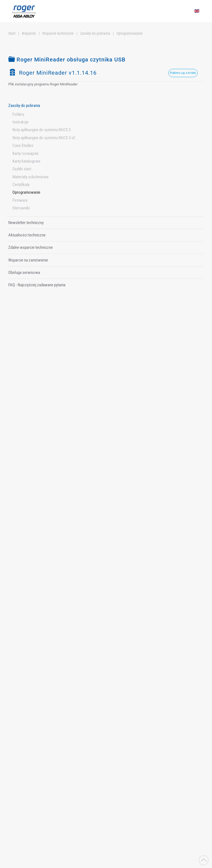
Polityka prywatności (80, 785)
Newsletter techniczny (26, 223)
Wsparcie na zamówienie (28, 260)
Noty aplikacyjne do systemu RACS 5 (42, 130)
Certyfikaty (21, 185)
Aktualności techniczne (27, 235)
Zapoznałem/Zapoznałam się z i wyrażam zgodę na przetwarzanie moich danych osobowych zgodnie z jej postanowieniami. (79, 788)
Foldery (18, 114)
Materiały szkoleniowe (31, 177)
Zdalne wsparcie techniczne (31, 247)
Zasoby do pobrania (24, 106)
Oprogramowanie (26, 192)
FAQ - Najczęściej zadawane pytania (37, 285)
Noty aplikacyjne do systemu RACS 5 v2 (44, 138)
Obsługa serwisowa (24, 273)
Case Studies (23, 145)
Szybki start (22, 169)
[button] (204, 860)
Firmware (20, 200)
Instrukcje (20, 122)
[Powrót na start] (24, 11)
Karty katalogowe (26, 161)
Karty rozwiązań (25, 153)
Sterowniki (21, 208)
